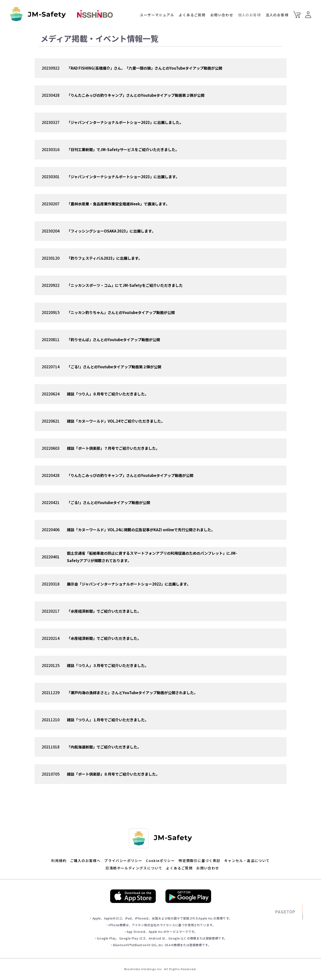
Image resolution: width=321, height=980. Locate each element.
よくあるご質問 (192, 15)
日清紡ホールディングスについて (134, 868)
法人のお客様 (277, 15)
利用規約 (59, 861)
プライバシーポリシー (123, 861)
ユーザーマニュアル (157, 15)
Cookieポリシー (160, 861)
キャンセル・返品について (247, 861)
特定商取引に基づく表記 (199, 861)
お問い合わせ (222, 15)
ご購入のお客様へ (85, 861)
